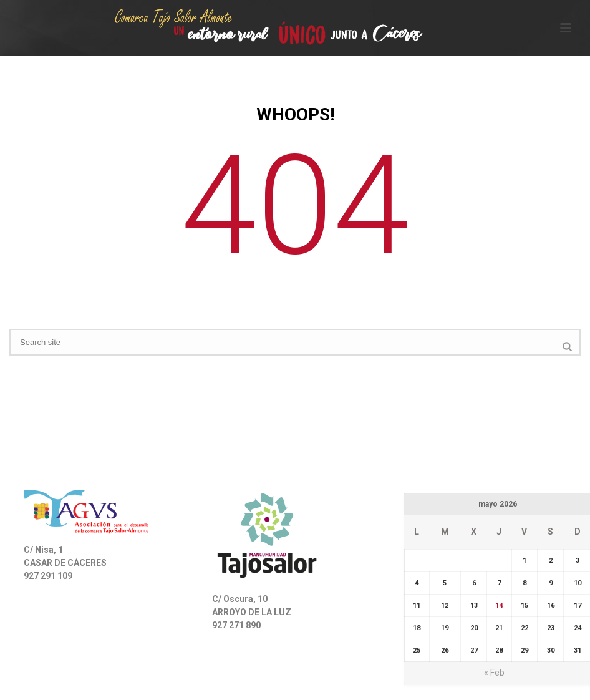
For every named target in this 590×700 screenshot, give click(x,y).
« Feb (494, 673)
